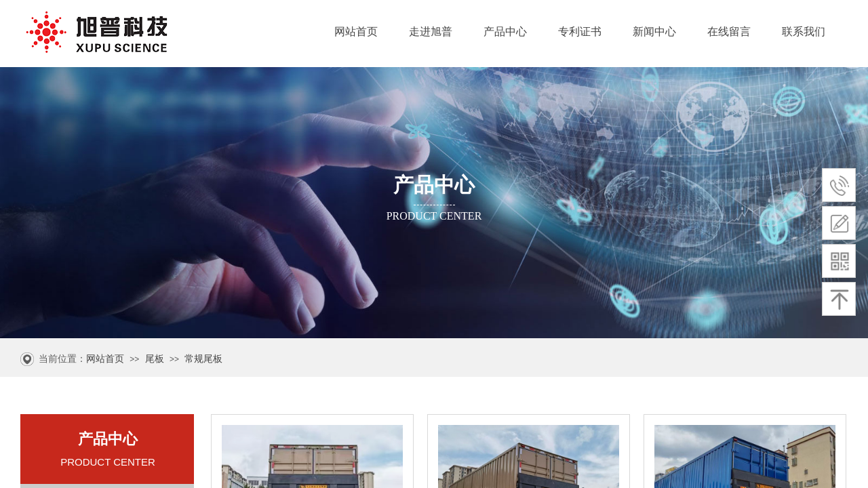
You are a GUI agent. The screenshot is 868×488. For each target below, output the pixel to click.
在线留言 (729, 32)
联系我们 (804, 32)
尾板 (155, 359)
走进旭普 (431, 32)
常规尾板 (203, 359)
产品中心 (505, 32)
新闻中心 (654, 32)
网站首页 (356, 32)
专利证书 (580, 32)
